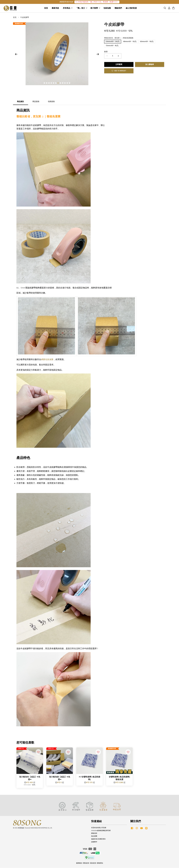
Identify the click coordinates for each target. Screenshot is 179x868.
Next (98, 54)
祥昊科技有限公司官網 (99, 828)
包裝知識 (107, 8)
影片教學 (95, 8)
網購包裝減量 (47, 360)
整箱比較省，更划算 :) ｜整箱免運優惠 (119, 38)
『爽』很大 (82, 8)
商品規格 (36, 102)
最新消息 (55, 8)
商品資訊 (20, 102)
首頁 (46, 8)
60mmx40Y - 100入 (147, 42)
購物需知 (100, 863)
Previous (16, 54)
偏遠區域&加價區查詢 (98, 839)
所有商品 (68, 8)
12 (70, 83)
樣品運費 (94, 836)
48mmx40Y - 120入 (130, 42)
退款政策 (93, 863)
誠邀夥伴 (94, 842)
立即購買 (119, 65)
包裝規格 (51, 102)
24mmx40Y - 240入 (113, 42)
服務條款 (79, 863)
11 (67, 83)
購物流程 (94, 834)
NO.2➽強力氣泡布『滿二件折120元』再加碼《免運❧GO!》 (97, 2)
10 (65, 83)
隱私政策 (86, 863)
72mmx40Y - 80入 (112, 46)
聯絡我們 (118, 8)
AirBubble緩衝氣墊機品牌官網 (101, 831)
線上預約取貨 (131, 8)
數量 (106, 52)
